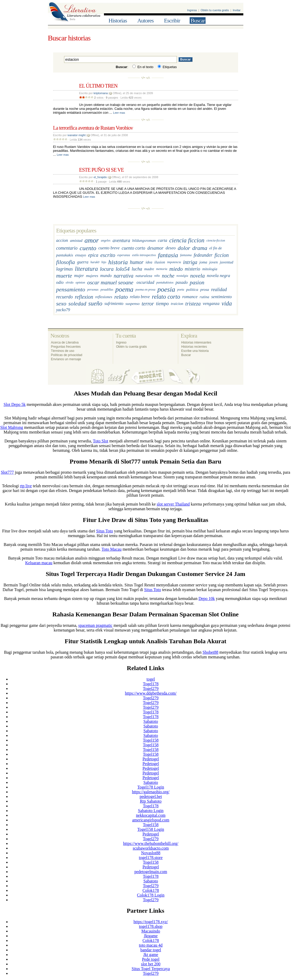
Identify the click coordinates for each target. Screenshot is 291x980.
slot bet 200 (151, 964)
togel (151, 679)
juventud (227, 262)
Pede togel (151, 959)
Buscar (198, 20)
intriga (190, 262)
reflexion (84, 297)
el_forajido (100, 177)
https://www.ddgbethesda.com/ (151, 693)
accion (62, 241)
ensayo (81, 255)
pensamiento (71, 290)
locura (107, 269)
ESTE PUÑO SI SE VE (102, 170)
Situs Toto (105, 531)
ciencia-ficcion (216, 241)
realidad (219, 290)
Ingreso (121, 342)
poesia (166, 290)
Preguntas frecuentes (66, 347)
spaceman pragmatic (95, 625)
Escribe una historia (195, 351)
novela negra (218, 276)
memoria (162, 269)
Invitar (237, 10)
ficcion (222, 255)
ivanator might (76, 135)
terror (148, 304)
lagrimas (65, 269)
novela (197, 276)
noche (168, 276)
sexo (61, 304)
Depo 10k (207, 599)
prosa (205, 290)
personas (93, 290)
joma (203, 262)
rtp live (26, 486)
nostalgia (182, 276)
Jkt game (151, 955)
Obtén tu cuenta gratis (215, 10)
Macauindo (151, 931)
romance (190, 297)
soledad (77, 304)
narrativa (123, 276)
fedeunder (203, 255)
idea (149, 262)
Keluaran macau (39, 563)
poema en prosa (145, 290)
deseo (171, 248)
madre (149, 269)
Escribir (172, 20)
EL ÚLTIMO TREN (98, 86)
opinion (80, 282)
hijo (104, 262)
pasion (197, 282)
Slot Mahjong (12, 427)
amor (92, 241)
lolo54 (123, 269)
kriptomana (101, 93)
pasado (182, 282)
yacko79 (63, 310)
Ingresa (192, 10)
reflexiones (104, 297)
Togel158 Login (151, 829)
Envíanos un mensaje (66, 359)
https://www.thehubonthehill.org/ (151, 843)
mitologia (210, 269)
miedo (176, 269)
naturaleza (144, 276)
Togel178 (151, 684)
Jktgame (151, 936)
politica (192, 290)
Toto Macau (112, 549)
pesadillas (107, 290)
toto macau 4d (151, 945)
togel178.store (151, 858)
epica (93, 255)
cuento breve (109, 248)
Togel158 (151, 740)
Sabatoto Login (151, 811)
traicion (177, 304)
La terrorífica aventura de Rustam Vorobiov (93, 128)
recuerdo (65, 297)
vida (227, 304)
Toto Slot (101, 441)
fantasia (168, 255)
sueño (95, 304)
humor (137, 262)
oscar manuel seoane (110, 282)
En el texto (143, 67)
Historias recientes (194, 347)
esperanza (124, 255)
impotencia (174, 262)
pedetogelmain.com (151, 872)
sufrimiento (114, 304)
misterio (192, 269)
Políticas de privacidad (67, 355)
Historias (118, 20)
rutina (204, 297)
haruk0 (95, 262)
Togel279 (151, 689)
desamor (156, 248)
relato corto (166, 297)
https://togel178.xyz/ (151, 922)
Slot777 (7, 472)
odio (60, 282)
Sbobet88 (210, 652)
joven (213, 262)
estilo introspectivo (144, 255)
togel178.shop (151, 926)
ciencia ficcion (187, 241)
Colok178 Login (151, 895)
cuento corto (133, 248)
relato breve (140, 297)
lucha (137, 269)
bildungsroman (144, 241)
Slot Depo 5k (15, 404)
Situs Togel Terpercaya (151, 969)
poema (124, 290)
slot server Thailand (173, 504)
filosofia (66, 262)
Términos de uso (63, 351)
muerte (64, 276)
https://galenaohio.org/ (151, 792)
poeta (181, 290)
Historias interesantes (196, 342)
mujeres (92, 276)
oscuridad (145, 282)
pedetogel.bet (151, 796)
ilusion (160, 262)
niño (157, 276)
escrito (108, 255)
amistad (76, 241)
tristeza (193, 304)
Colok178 (151, 890)
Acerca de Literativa (65, 342)
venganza (211, 304)
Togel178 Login (151, 787)
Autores (145, 20)
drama (200, 248)
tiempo (162, 304)
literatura (86, 269)
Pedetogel (151, 759)
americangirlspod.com (151, 820)
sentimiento (221, 297)
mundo (106, 276)
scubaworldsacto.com (151, 848)
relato (121, 297)
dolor (184, 248)
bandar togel (151, 950)
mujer (79, 276)
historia (118, 262)
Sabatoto (151, 721)
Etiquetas (167, 67)
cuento (88, 248)
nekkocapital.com (151, 815)
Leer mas (119, 113)
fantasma (186, 255)
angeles (106, 241)
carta (163, 241)
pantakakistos (165, 282)
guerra (83, 262)
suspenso (133, 304)
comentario (67, 248)
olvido (70, 282)
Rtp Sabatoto (151, 801)
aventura (121, 241)
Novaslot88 (151, 853)
